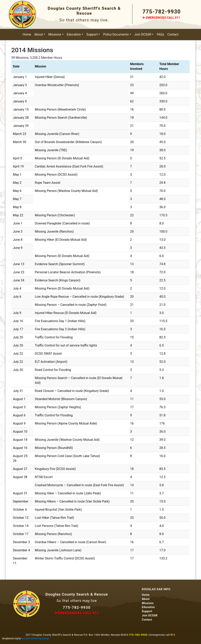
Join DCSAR (143, 34)
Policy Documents (116, 34)
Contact (173, 34)
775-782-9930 (162, 12)
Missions (55, 34)
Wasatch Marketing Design (35, 638)
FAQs (160, 34)
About (39, 34)
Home (27, 34)
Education (74, 34)
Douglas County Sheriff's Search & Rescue (84, 11)
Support (92, 34)
